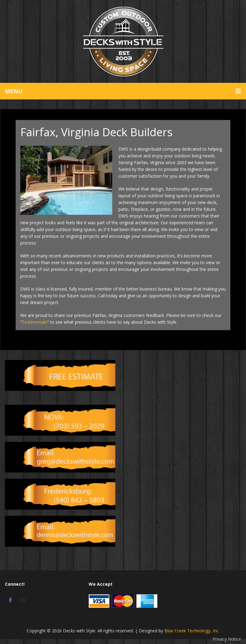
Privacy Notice (227, 639)
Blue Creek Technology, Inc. (192, 631)
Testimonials (35, 322)
